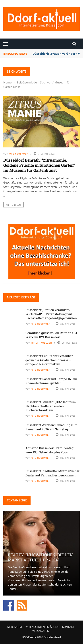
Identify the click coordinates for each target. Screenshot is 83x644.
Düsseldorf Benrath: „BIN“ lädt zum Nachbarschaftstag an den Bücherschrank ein (51, 406)
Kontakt (68, 627)
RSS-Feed (28, 637)
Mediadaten (41, 631)
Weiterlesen (14, 205)
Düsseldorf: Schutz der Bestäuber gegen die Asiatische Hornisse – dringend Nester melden (49, 360)
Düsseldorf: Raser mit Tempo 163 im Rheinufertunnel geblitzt (51, 381)
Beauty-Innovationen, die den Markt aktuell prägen (40, 557)
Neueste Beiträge (21, 297)
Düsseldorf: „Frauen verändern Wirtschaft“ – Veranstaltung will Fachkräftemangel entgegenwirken (51, 314)
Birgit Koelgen (42, 343)
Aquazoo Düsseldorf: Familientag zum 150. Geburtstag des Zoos (49, 450)
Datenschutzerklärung (42, 627)
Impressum (14, 627)
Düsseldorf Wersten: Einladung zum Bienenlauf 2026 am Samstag (52, 427)
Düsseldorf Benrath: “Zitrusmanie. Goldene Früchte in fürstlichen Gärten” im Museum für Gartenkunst (39, 165)
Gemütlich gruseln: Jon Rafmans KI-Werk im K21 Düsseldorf (52, 335)
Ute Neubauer (19, 154)
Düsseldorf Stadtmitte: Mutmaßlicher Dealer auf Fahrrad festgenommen (52, 473)
